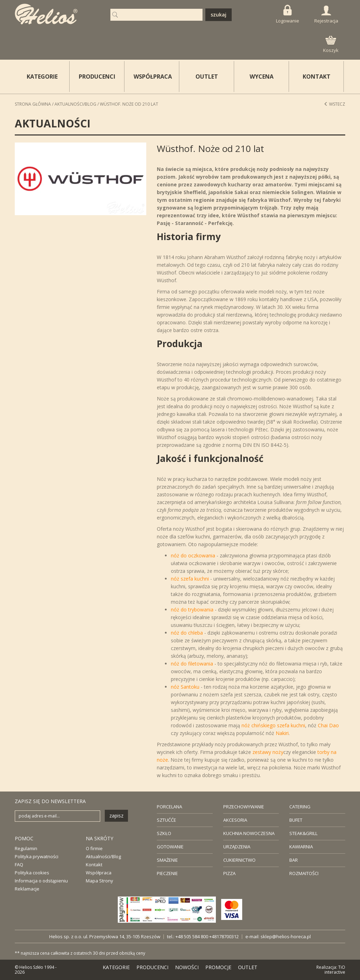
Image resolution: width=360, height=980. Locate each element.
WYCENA (262, 77)
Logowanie (288, 14)
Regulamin (26, 848)
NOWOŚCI (187, 967)
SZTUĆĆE (166, 820)
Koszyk (331, 45)
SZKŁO (164, 833)
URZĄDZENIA (237, 847)
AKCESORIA (235, 820)
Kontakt (94, 865)
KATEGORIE (116, 967)
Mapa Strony (99, 881)
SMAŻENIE (167, 860)
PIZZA (229, 873)
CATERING (300, 807)
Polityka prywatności (37, 856)
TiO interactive (335, 970)
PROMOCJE (218, 967)
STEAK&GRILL (303, 833)
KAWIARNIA (301, 847)
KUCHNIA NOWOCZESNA (249, 833)
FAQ (19, 865)
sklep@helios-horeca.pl (286, 936)
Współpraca (99, 873)
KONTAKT (317, 77)
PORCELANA (169, 807)
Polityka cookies (32, 873)
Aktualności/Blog (75, 104)
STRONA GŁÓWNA (33, 104)
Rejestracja (326, 15)
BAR (294, 860)
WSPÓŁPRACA (153, 77)
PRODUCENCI (97, 77)
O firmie (94, 848)
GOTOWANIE (170, 847)
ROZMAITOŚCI (304, 873)
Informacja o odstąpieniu (41, 881)
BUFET (296, 820)
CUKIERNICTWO (239, 860)
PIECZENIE (167, 873)
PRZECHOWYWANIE (244, 807)
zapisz (116, 816)
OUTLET (207, 77)
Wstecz (335, 104)
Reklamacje (27, 889)
